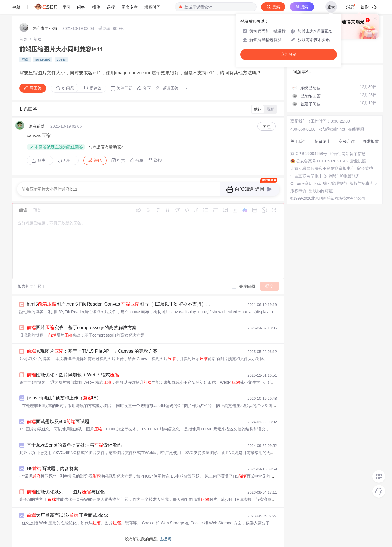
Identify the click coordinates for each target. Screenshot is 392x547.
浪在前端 (37, 126)
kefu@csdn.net (332, 129)
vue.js (61, 59)
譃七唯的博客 (31, 312)
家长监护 (365, 168)
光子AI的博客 (31, 499)
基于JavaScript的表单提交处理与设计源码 (74, 445)
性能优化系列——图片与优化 (66, 492)
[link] (23, 39)
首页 (23, 39)
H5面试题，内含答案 (53, 469)
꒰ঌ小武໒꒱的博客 (35, 359)
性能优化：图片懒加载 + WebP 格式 (73, 375)
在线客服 (356, 129)
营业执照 (358, 161)
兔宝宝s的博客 (32, 382)
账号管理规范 (335, 183)
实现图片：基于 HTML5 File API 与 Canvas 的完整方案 (92, 351)
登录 (331, 7)
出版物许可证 (321, 191)
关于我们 (298, 141)
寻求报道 (371, 141)
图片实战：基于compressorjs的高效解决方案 (82, 328)
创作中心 (368, 7)
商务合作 (347, 141)
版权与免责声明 (364, 183)
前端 (38, 39)
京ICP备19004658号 (309, 154)
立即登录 (289, 54)
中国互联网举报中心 (308, 176)
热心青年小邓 (45, 28)
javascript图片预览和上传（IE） (64, 398)
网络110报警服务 (344, 176)
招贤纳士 (323, 141)
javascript (43, 59)
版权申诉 (298, 191)
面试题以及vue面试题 (58, 421)
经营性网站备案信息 (348, 154)
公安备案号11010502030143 (322, 161)
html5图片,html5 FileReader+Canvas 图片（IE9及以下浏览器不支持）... (118, 304)
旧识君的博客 (31, 335)
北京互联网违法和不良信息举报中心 (323, 168)
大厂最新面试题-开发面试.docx (67, 515)
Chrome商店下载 (306, 183)
